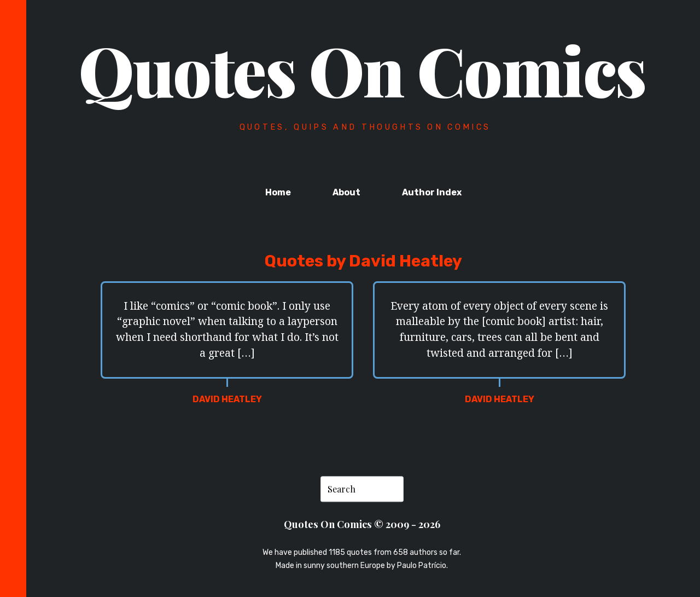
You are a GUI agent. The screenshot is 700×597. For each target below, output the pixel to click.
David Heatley (227, 399)
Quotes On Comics (362, 69)
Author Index (432, 192)
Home (278, 192)
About (346, 192)
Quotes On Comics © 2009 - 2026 (362, 524)
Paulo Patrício (422, 566)
